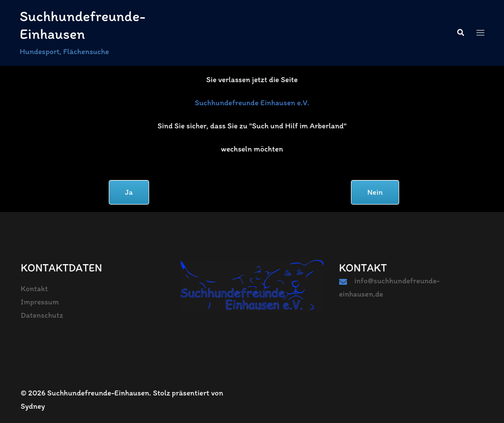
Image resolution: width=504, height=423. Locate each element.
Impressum (40, 302)
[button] (460, 33)
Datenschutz (42, 315)
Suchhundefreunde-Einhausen (82, 25)
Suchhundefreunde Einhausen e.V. (252, 103)
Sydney (33, 406)
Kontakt (34, 288)
